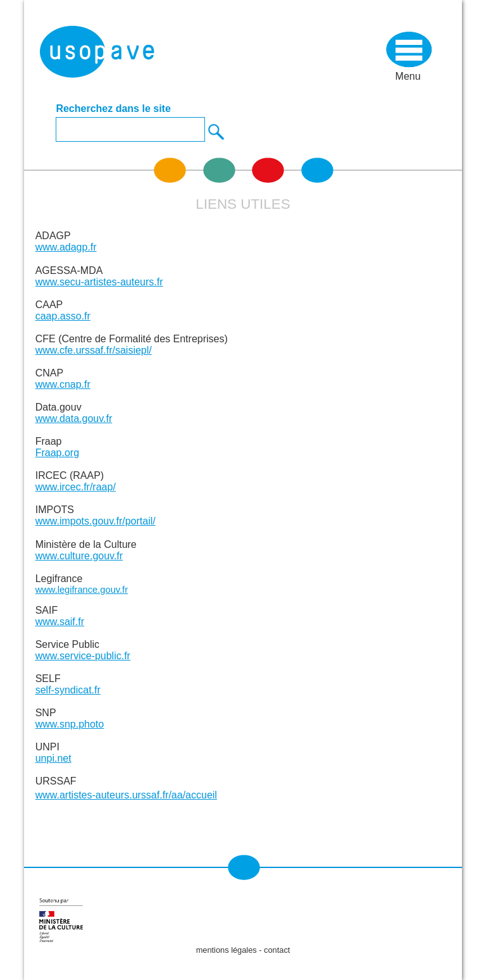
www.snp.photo (70, 724)
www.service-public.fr (83, 656)
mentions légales (227, 950)
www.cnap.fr (63, 384)
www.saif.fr (60, 622)
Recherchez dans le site (113, 109)
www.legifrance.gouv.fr (82, 590)
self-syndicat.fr (68, 690)
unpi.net (53, 758)
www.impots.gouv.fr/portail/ (96, 521)
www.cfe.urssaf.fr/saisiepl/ (94, 350)
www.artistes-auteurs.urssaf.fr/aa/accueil (126, 795)
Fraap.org (57, 453)
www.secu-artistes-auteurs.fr (99, 282)
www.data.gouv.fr (74, 419)
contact (277, 950)
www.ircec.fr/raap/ (76, 487)
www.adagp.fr (66, 247)
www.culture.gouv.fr (79, 556)
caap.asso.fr (63, 316)
